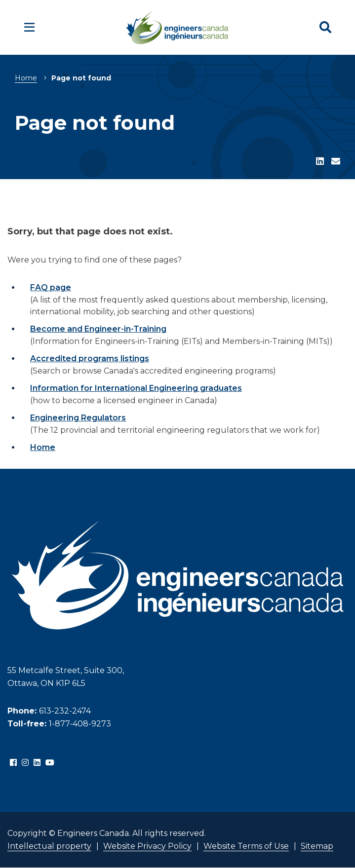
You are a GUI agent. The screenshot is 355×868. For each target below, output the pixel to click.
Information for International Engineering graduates (136, 388)
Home (26, 78)
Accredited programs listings (90, 359)
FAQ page (51, 287)
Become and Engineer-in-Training (98, 329)
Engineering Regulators (78, 418)
